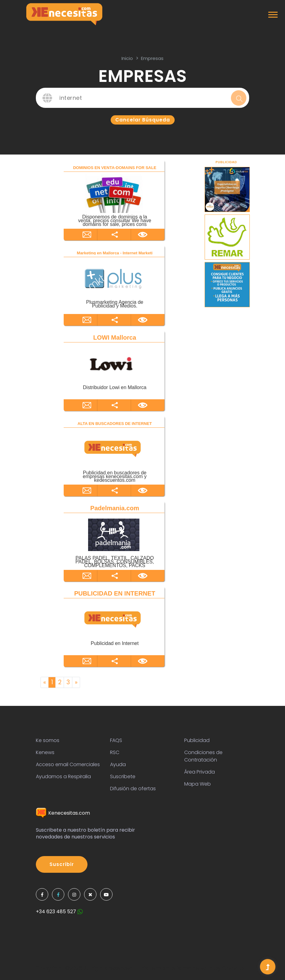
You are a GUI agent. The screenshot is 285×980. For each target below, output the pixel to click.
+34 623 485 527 (59, 912)
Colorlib (233, 968)
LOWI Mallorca (115, 337)
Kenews (45, 752)
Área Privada (200, 772)
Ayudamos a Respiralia (63, 776)
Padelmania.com (115, 508)
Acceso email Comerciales (68, 764)
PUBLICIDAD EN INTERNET (115, 593)
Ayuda (118, 764)
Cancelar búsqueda (143, 120)
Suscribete (123, 776)
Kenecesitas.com (63, 813)
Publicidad (197, 740)
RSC (115, 752)
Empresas (152, 58)
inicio (127, 58)
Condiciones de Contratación (203, 756)
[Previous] (45, 682)
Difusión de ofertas (133, 789)
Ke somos (48, 740)
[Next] (76, 682)
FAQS (116, 740)
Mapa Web (198, 784)
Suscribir (62, 864)
